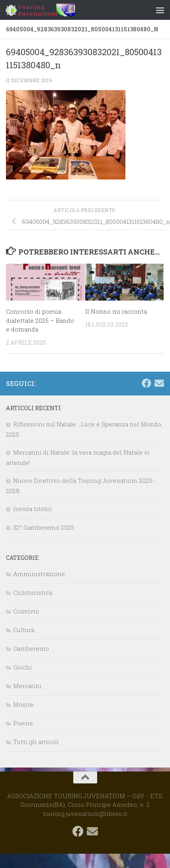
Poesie (23, 723)
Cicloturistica (33, 592)
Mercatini (27, 686)
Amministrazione (39, 574)
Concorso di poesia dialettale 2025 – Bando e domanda (40, 320)
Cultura (24, 630)
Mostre (23, 704)
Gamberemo (31, 648)
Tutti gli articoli (36, 742)
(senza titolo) (32, 509)
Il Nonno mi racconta (116, 311)
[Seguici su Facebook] (147, 383)
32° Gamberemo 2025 (44, 527)
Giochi (22, 667)
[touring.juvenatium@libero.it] (159, 383)
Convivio (26, 611)
